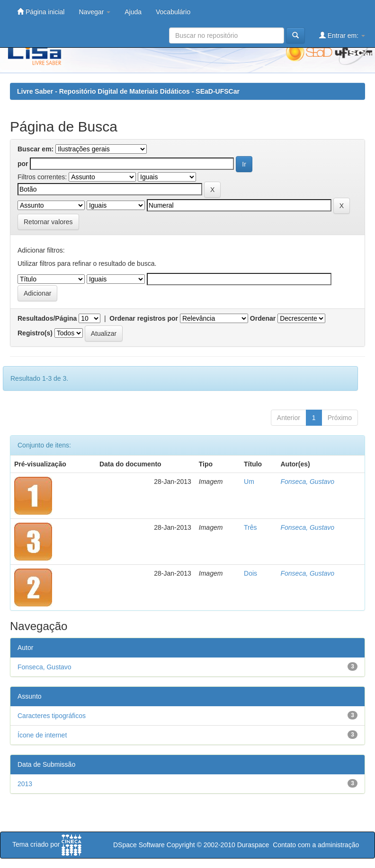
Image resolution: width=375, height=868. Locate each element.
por (23, 164)
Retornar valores (48, 222)
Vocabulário (173, 12)
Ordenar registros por (144, 318)
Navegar (94, 12)
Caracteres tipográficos (52, 716)
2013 (25, 784)
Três (250, 527)
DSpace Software (139, 845)
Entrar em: (342, 35)
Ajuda (133, 12)
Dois (250, 573)
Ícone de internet (42, 735)
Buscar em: (36, 149)
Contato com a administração (316, 845)
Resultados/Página (47, 318)
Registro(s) (35, 333)
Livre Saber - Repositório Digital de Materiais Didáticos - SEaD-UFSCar (128, 91)
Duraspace (253, 845)
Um (249, 482)
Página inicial (41, 12)
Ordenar (263, 318)
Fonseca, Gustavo (307, 482)
